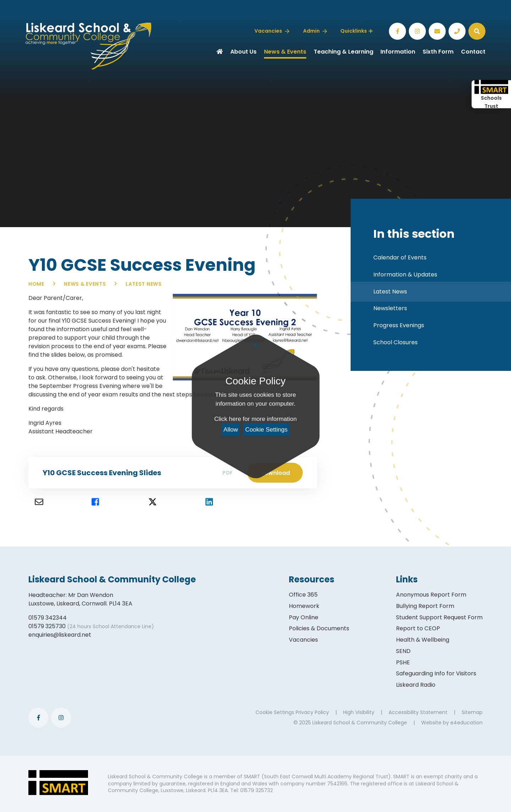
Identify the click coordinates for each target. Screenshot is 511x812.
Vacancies (303, 640)
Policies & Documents (319, 628)
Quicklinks (356, 31)
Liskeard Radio (416, 685)
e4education (466, 723)
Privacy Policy (312, 712)
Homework (304, 606)
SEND (403, 651)
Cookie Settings (266, 430)
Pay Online (304, 617)
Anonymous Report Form (431, 595)
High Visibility (359, 712)
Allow (231, 430)
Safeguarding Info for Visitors (436, 673)
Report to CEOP (418, 628)
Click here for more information (255, 419)
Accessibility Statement (418, 712)
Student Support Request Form (439, 617)
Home (36, 284)
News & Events (85, 284)
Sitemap (472, 712)
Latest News (144, 284)
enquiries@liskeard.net (60, 635)
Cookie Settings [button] (275, 712)
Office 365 (303, 595)
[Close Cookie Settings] (255, 346)
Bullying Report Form (425, 606)
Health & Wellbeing (423, 640)
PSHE (403, 662)
